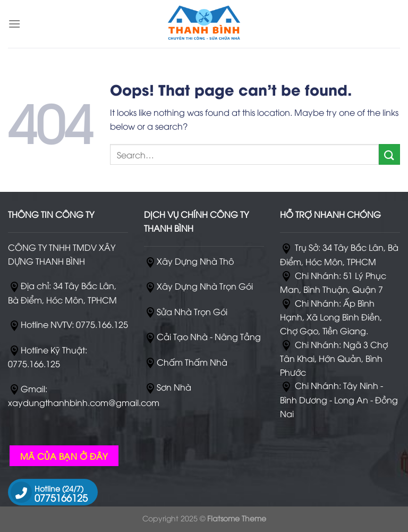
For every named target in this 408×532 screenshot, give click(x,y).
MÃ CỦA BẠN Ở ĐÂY (64, 456)
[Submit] (389, 154)
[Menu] (14, 24)
